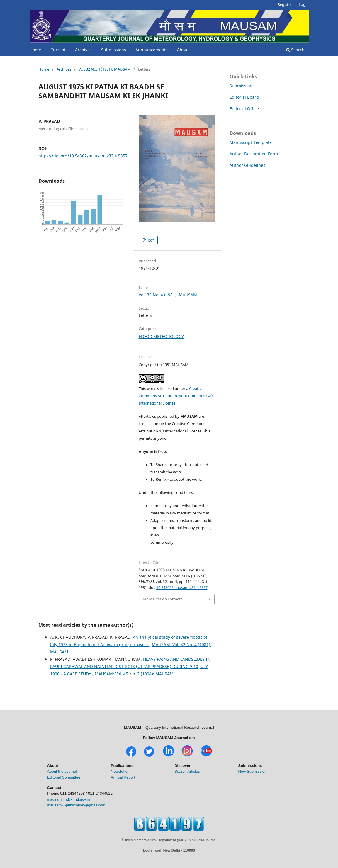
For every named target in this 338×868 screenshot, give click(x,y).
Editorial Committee (64, 777)
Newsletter (120, 771)
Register (285, 4)
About (184, 50)
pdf (150, 240)
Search (295, 50)
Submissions (114, 50)
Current (58, 50)
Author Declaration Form (254, 154)
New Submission (252, 771)
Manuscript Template (251, 142)
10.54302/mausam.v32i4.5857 (182, 587)
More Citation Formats (163, 599)
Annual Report (123, 777)
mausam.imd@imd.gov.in (69, 799)
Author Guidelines (247, 165)
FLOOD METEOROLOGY (161, 336)
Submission (241, 86)
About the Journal (62, 771)
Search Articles (187, 771)
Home (35, 50)
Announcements (152, 50)
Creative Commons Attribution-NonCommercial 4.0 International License (176, 396)
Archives (83, 50)
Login (304, 4)
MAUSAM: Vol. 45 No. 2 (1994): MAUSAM (134, 674)
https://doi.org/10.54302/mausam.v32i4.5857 (83, 156)
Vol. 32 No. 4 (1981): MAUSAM (105, 69)
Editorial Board (244, 97)
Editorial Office (244, 109)
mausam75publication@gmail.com (76, 805)
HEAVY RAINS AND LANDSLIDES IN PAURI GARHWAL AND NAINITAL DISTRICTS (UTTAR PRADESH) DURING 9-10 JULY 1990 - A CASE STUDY (130, 666)
